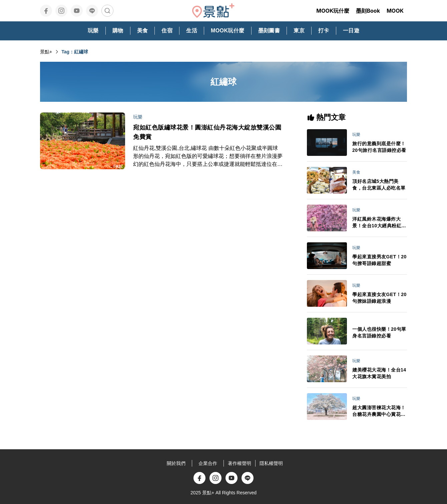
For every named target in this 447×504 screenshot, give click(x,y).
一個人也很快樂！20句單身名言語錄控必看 (379, 332)
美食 (356, 172)
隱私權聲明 (271, 463)
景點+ (46, 52)
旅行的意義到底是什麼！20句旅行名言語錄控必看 (379, 147)
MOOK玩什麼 (333, 11)
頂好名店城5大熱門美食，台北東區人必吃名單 (379, 185)
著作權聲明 (240, 463)
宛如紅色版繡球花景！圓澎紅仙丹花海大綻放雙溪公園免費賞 (207, 132)
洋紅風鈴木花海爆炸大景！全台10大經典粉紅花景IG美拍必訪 (379, 223)
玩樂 (138, 117)
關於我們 (176, 463)
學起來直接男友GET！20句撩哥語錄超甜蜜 (379, 260)
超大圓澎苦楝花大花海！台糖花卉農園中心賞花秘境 (379, 411)
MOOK (395, 11)
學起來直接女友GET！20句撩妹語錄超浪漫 (379, 298)
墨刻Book (368, 11)
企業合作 (208, 463)
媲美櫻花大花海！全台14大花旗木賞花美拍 (379, 373)
